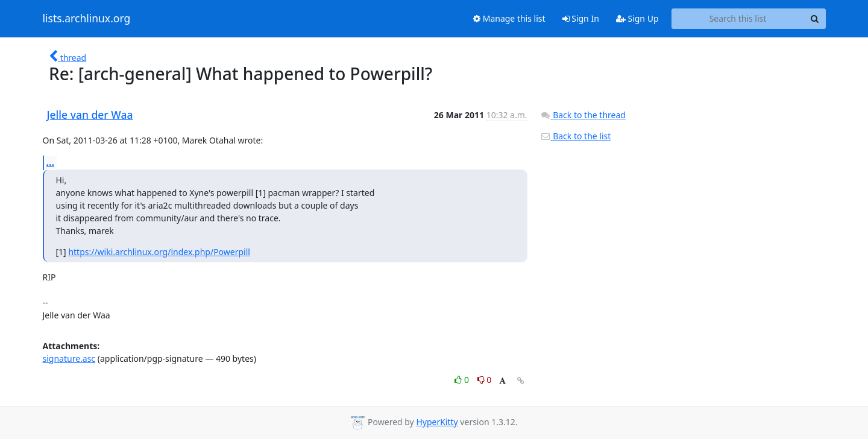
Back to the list (576, 136)
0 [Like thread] (463, 380)
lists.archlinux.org (87, 19)
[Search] (815, 19)
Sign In (581, 18)
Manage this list (509, 18)
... (51, 162)
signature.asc (69, 358)
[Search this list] (738, 19)
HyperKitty (437, 422)
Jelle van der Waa (90, 115)
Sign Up (637, 18)
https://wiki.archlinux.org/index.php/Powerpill (159, 252)
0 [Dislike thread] (485, 380)
